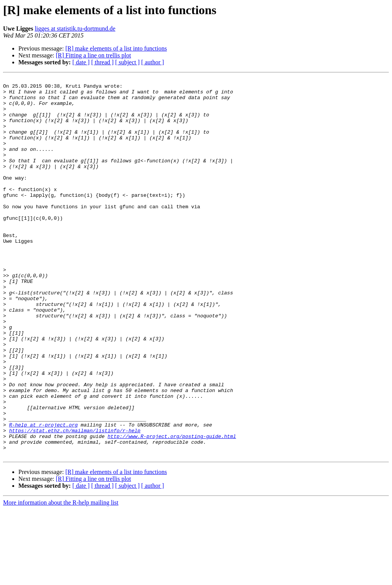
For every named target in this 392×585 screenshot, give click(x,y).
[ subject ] (127, 62)
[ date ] (81, 62)
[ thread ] (102, 62)
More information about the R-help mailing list (61, 578)
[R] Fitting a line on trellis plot (93, 55)
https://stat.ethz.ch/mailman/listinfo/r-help (75, 502)
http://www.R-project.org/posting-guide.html (172, 508)
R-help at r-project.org (43, 495)
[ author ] (153, 62)
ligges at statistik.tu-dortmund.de (75, 29)
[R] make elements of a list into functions (116, 48)
